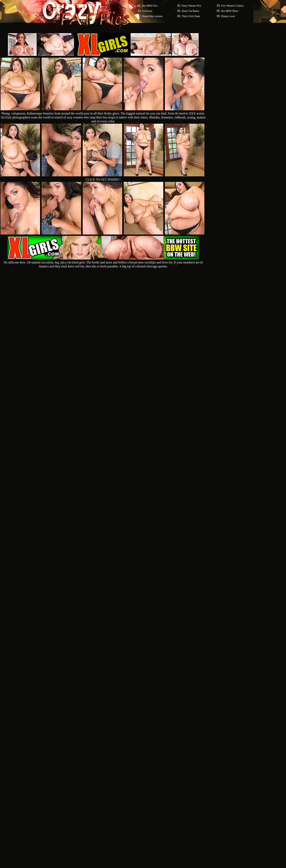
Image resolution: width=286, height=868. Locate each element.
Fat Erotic (147, 11)
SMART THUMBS (152, 710)
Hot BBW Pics (150, 6)
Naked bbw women (152, 16)
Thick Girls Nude (191, 16)
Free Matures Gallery (233, 6)
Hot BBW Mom (230, 11)
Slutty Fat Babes (190, 11)
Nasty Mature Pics (191, 6)
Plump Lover (228, 16)
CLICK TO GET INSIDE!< (103, 179)
